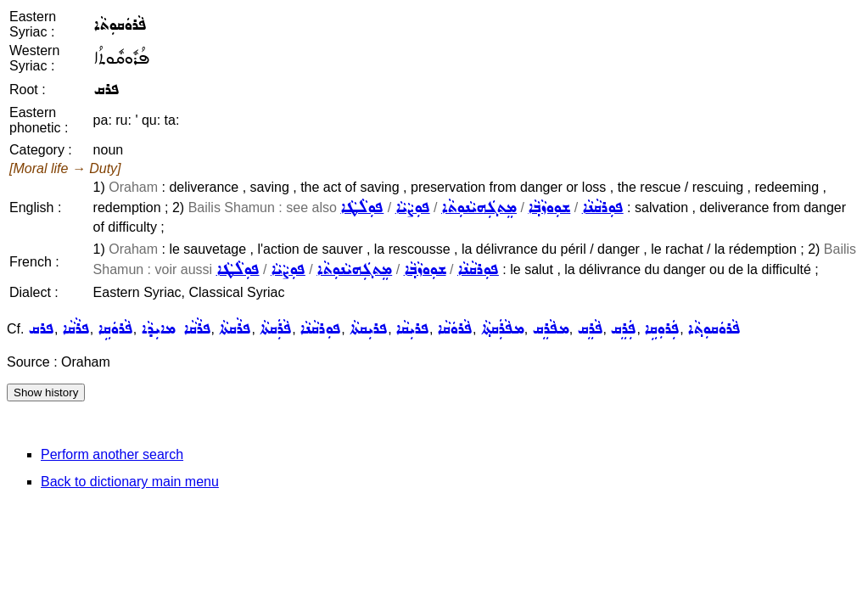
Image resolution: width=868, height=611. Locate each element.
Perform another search (112, 454)
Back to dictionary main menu (130, 482)
